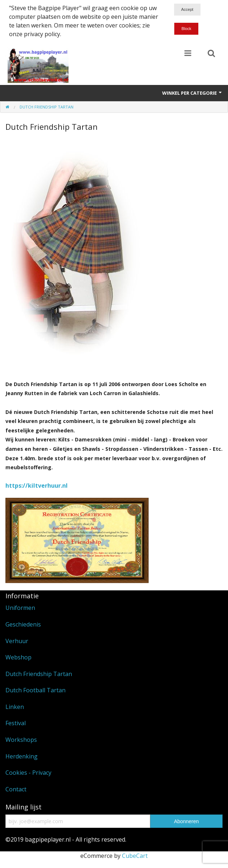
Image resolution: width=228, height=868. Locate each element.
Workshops (21, 740)
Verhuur (17, 641)
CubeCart (135, 856)
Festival (16, 723)
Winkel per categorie (192, 93)
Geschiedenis (23, 624)
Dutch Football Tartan (35, 690)
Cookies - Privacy (28, 773)
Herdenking (22, 756)
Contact (16, 789)
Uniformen (20, 608)
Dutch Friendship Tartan (39, 674)
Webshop (18, 657)
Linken (15, 707)
